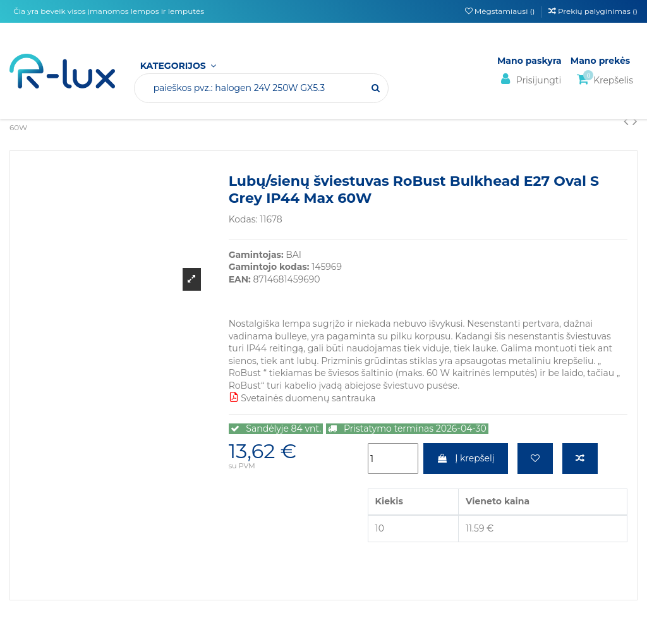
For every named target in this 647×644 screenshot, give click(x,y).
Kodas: (243, 219)
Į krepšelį (465, 458)
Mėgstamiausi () (501, 11)
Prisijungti (529, 79)
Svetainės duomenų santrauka (302, 398)
